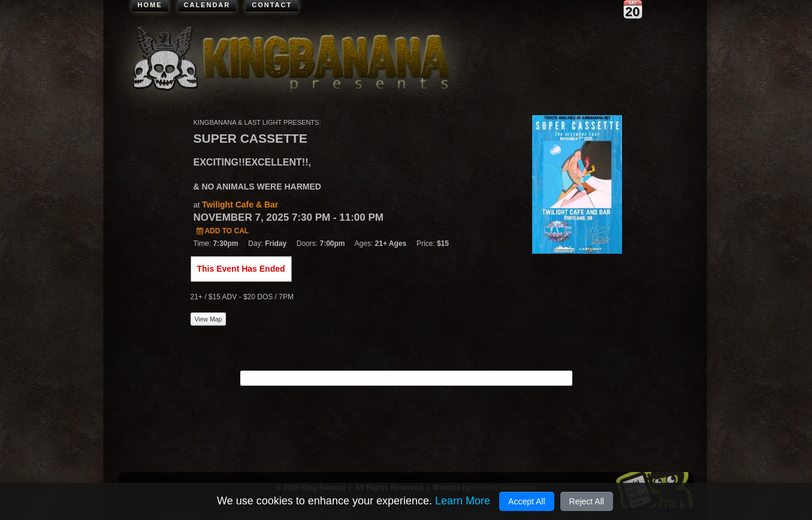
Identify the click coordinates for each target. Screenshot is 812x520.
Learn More (463, 501)
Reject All (587, 501)
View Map (209, 319)
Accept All (526, 501)
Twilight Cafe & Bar (240, 205)
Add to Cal (223, 231)
